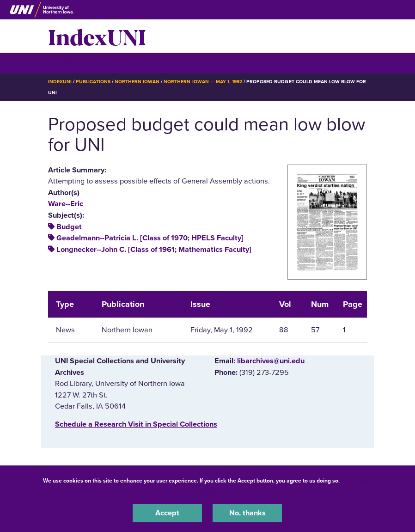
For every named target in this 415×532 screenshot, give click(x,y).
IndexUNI (97, 36)
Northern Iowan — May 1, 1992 (203, 82)
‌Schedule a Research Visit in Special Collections (136, 424)
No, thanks (247, 513)
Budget (69, 227)
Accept (167, 513)
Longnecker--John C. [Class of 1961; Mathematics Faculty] (154, 250)
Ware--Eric (66, 204)
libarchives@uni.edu (271, 361)
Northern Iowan (137, 82)
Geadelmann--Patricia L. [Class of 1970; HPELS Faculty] (150, 238)
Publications (93, 82)
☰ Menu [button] (64, 63)
